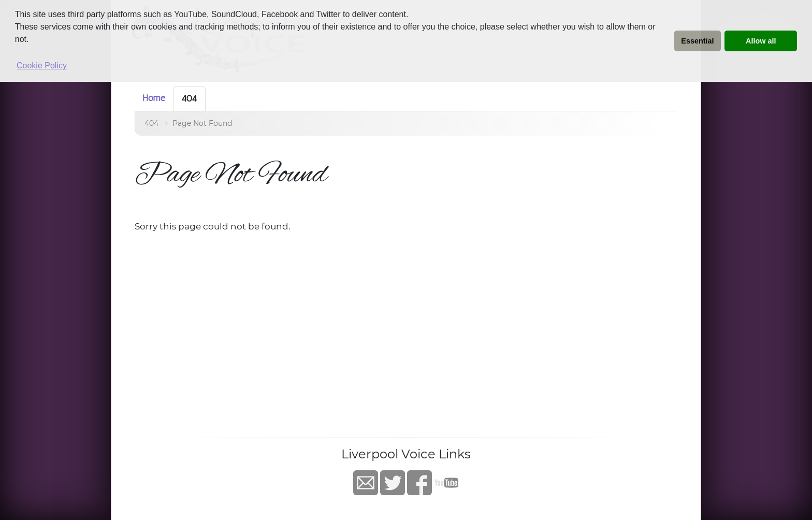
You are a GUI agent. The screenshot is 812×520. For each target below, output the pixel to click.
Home (154, 98)
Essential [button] (697, 41)
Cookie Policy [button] (42, 66)
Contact (366, 483)
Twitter (393, 483)
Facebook (419, 483)
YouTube (446, 483)
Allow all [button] (761, 41)
